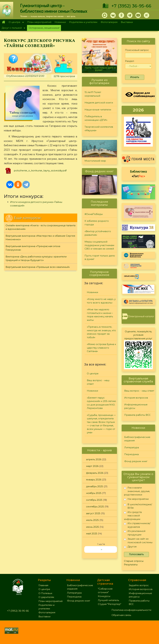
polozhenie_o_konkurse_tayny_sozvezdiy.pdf (40, 170)
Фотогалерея (109, 22)
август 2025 (93, 513)
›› (101, 549)
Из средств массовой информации (133, 516)
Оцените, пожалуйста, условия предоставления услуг (138, 335)
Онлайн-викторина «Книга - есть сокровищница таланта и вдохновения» (40, 227)
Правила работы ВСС (137, 415)
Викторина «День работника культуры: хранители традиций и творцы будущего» (36, 258)
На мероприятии (136, 500)
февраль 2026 (95, 473)
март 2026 (92, 466)
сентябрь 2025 (95, 507)
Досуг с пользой (13, 28)
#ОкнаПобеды (94, 214)
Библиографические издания (137, 439)
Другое (130, 547)
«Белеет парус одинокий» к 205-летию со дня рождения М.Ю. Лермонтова (101, 403)
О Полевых (45, 593)
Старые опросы (134, 561)
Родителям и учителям (83, 22)
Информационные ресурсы (136, 406)
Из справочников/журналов (137, 525)
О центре (15, 22)
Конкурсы (104, 596)
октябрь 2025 (94, 500)
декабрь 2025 (95, 486)
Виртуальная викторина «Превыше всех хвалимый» (38, 267)
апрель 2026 (94, 459)
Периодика (131, 454)
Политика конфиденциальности (131, 610)
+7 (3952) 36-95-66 (131, 6)
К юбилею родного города (97, 223)
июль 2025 (92, 520)
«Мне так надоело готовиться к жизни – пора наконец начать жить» (100, 315)
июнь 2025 (93, 527)
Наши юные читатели (98, 110)
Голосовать (136, 554)
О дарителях (46, 597)
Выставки (127, 22)
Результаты (131, 565)
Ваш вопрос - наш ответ (98, 382)
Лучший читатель (108, 600)
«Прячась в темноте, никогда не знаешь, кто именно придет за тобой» (101, 332)
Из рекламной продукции (135, 533)
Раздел (130, 61)
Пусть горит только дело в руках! (100, 69)
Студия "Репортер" (110, 604)
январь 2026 (94, 480)
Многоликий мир (95, 161)
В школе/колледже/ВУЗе (138, 506)
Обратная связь (121, 615)
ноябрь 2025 (94, 493)
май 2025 (92, 534)
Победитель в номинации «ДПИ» (96, 118)
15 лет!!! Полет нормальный (93, 94)
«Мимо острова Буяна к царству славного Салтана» (101, 348)
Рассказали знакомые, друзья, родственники (137, 491)
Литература (132, 447)
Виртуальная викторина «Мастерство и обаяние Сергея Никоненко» (40, 238)
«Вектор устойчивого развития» (98, 233)
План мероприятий (39, 22)
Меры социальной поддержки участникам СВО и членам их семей (99, 245)
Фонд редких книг (136, 461)
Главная (3, 22)
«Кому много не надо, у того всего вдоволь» (101, 301)
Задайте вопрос (139, 585)
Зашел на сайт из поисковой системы (138, 540)
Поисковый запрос (137, 50)
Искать (135, 77)
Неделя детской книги (99, 103)
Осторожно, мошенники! (44, 28)
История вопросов (136, 398)
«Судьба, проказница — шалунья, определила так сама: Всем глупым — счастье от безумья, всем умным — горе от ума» (101, 424)
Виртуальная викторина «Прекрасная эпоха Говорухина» (33, 248)
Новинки (60, 22)
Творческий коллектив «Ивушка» (99, 129)
